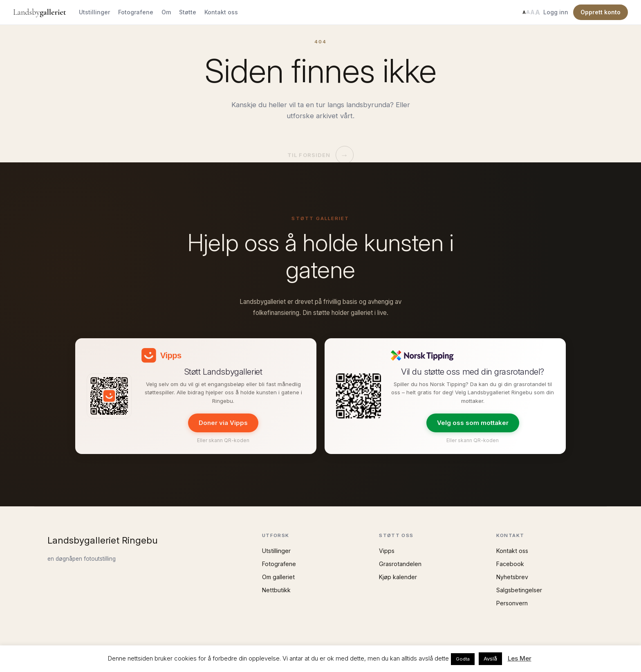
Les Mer (520, 658)
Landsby (39, 12)
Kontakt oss (221, 12)
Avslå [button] (490, 659)
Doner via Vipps (223, 423)
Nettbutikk (276, 590)
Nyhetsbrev (512, 577)
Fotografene (136, 12)
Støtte (188, 12)
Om (166, 12)
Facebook (510, 564)
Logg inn (556, 12)
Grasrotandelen (400, 564)
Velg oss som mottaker (473, 423)
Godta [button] (463, 659)
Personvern (512, 603)
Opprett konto (601, 12)
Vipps (387, 551)
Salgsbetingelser (519, 590)
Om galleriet (278, 577)
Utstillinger (94, 12)
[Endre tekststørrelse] (531, 12)
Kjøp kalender (398, 577)
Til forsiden (320, 147)
